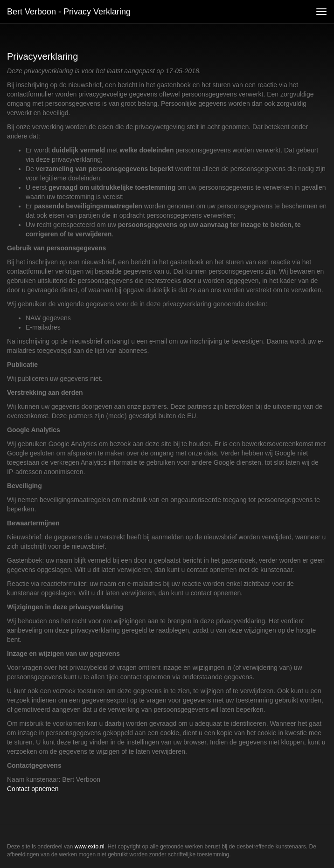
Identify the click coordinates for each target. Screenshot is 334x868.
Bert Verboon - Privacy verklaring (69, 12)
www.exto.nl (90, 847)
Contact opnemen (33, 789)
